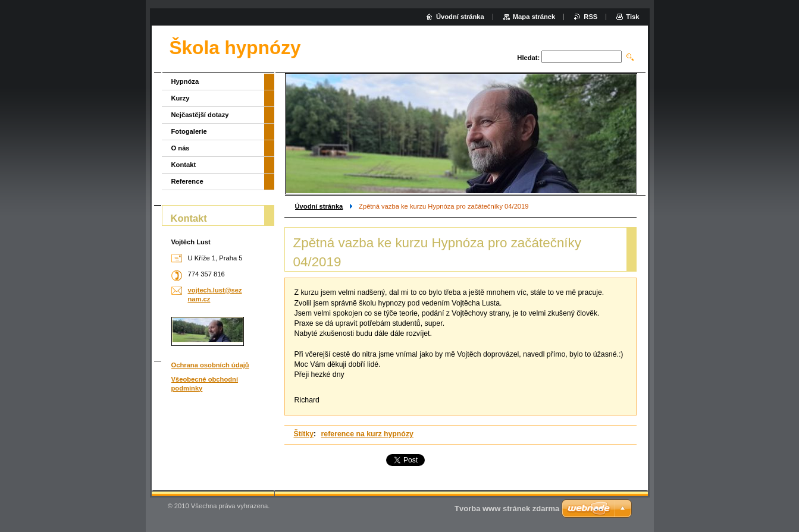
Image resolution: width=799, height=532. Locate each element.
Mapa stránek (534, 17)
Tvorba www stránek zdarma (507, 509)
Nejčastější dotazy (200, 115)
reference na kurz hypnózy (367, 434)
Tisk (632, 17)
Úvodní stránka (319, 206)
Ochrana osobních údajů (210, 365)
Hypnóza (185, 81)
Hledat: (528, 58)
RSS (590, 17)
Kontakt (184, 165)
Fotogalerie (189, 131)
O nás (181, 148)
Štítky (304, 434)
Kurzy (181, 98)
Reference (187, 181)
